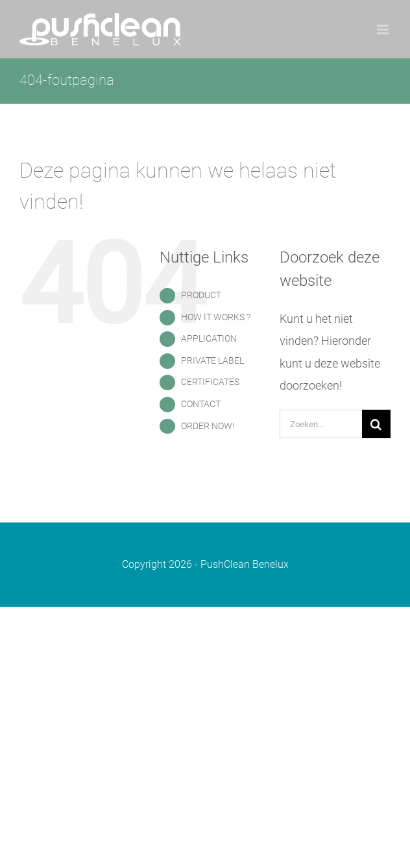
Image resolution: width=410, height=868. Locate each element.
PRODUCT (201, 295)
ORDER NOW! (208, 426)
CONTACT (201, 404)
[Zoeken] (376, 424)
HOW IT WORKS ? (216, 317)
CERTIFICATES (210, 382)
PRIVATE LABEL (212, 360)
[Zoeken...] (321, 424)
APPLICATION (209, 338)
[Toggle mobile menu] (384, 29)
